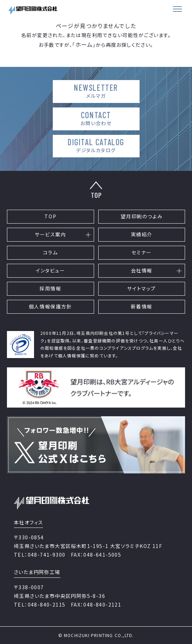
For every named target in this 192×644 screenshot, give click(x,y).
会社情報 (142, 270)
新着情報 (142, 306)
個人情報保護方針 (51, 306)
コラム (51, 252)
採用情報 (50, 288)
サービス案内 (51, 234)
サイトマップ (141, 288)
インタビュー (51, 270)
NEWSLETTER (96, 91)
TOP (50, 216)
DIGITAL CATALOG (96, 145)
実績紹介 (142, 234)
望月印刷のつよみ (141, 216)
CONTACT (96, 118)
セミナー (142, 252)
